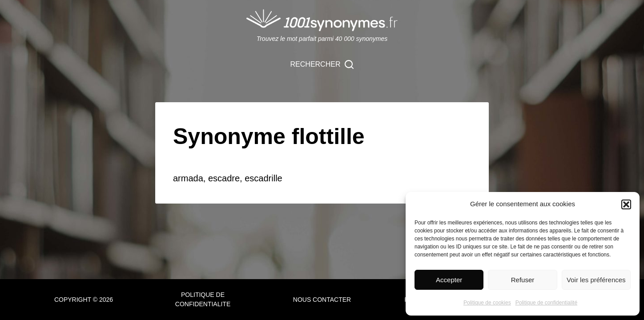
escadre (224, 178)
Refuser (523, 280)
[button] (626, 204)
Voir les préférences (596, 280)
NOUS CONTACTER (322, 300)
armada (188, 178)
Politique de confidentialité (546, 303)
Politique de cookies (487, 303)
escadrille (263, 178)
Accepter (449, 280)
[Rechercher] (322, 64)
